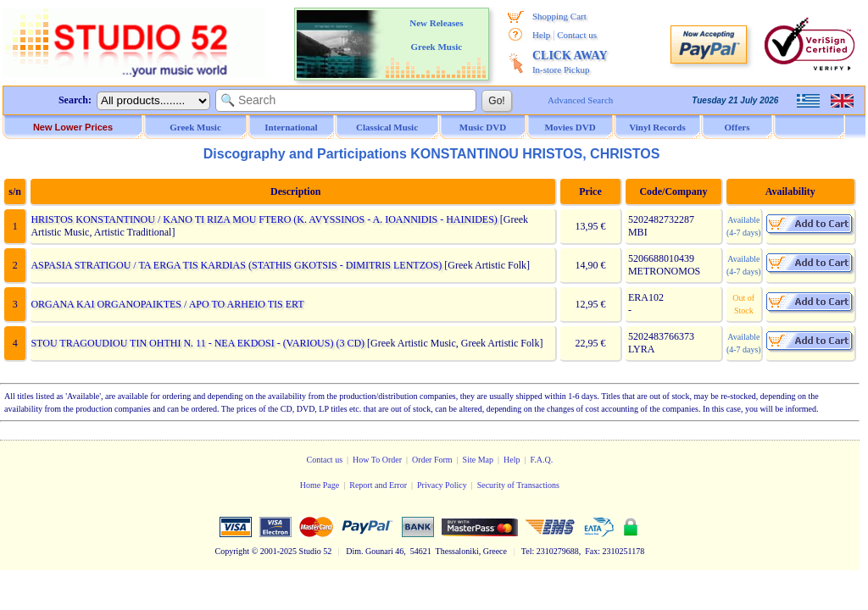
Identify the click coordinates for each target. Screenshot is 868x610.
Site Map (478, 460)
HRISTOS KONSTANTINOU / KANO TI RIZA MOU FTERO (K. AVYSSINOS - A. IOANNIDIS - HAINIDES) (264, 219)
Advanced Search (580, 100)
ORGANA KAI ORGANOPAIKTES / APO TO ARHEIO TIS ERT (167, 304)
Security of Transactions (518, 485)
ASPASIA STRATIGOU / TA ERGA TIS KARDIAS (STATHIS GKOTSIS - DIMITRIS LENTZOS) (236, 265)
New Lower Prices (73, 127)
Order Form (432, 460)
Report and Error (378, 485)
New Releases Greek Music (436, 35)
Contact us (577, 35)
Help (541, 35)
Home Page (320, 485)
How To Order (377, 460)
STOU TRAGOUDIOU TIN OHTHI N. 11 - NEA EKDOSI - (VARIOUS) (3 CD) (198, 343)
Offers (737, 127)
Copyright (233, 551)
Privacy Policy (442, 485)
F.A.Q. (541, 460)
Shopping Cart (559, 16)
